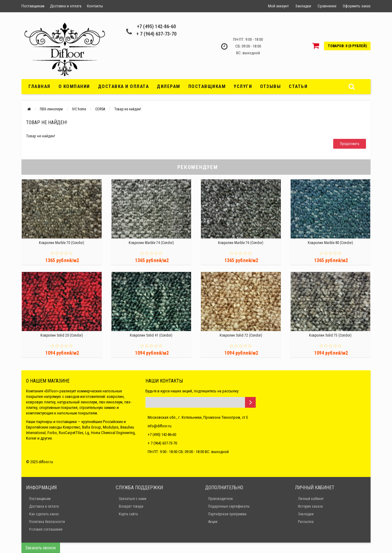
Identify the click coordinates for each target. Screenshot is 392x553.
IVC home (79, 109)
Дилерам (169, 86)
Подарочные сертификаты (229, 506)
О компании (74, 86)
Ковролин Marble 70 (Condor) (62, 243)
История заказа (310, 506)
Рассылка (306, 522)
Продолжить (350, 144)
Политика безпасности (47, 522)
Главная (40, 86)
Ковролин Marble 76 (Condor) (241, 243)
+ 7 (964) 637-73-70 (156, 34)
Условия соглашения (46, 529)
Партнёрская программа (227, 514)
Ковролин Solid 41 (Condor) (151, 335)
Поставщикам (33, 6)
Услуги (243, 86)
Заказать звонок (41, 548)
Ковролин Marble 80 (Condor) (330, 243)
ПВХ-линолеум (51, 109)
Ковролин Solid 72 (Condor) (241, 335)
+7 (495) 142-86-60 (156, 27)
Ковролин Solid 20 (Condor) (62, 335)
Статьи (298, 86)
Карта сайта (128, 514)
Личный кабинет (311, 499)
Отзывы (270, 86)
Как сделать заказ (44, 514)
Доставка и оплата (66, 6)
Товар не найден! (128, 109)
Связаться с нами (133, 499)
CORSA (100, 109)
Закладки (306, 514)
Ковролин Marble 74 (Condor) (151, 243)
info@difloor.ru (160, 426)
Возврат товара (131, 506)
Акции (213, 522)
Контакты (95, 6)
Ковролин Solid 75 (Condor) (330, 335)
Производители (221, 499)
